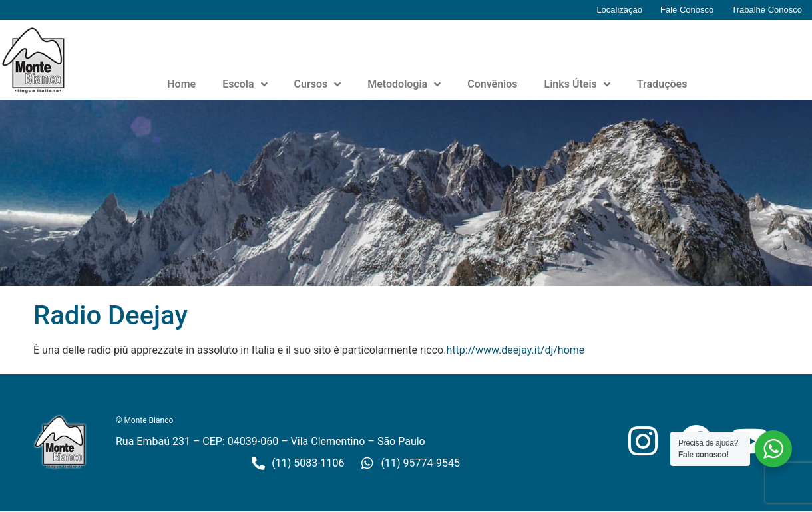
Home (181, 84)
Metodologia (404, 84)
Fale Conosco (687, 10)
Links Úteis (577, 84)
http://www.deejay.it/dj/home (515, 350)
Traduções (662, 84)
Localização (619, 10)
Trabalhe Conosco (767, 10)
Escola (245, 84)
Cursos (318, 84)
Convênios (492, 84)
